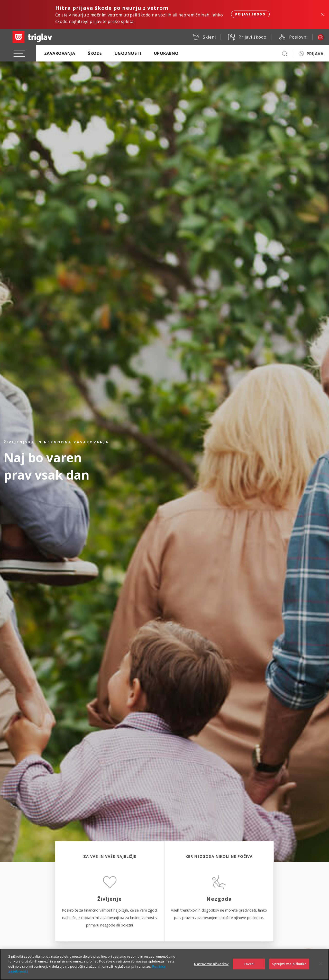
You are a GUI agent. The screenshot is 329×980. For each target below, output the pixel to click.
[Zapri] (321, 967)
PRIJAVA (315, 54)
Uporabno (166, 53)
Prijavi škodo (250, 14)
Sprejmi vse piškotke (289, 967)
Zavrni (249, 967)
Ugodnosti (128, 53)
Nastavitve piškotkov (211, 967)
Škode (95, 53)
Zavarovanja (60, 53)
